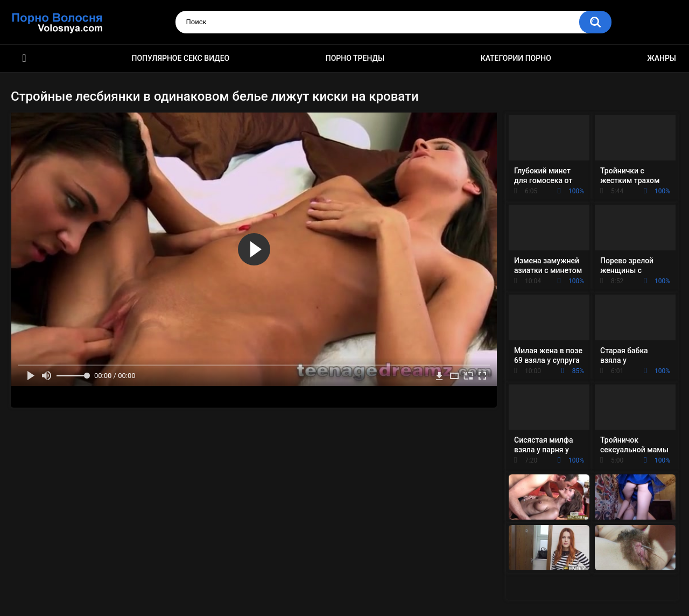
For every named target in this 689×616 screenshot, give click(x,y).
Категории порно (516, 58)
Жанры (662, 58)
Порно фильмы (24, 58)
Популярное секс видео (181, 58)
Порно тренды (355, 58)
